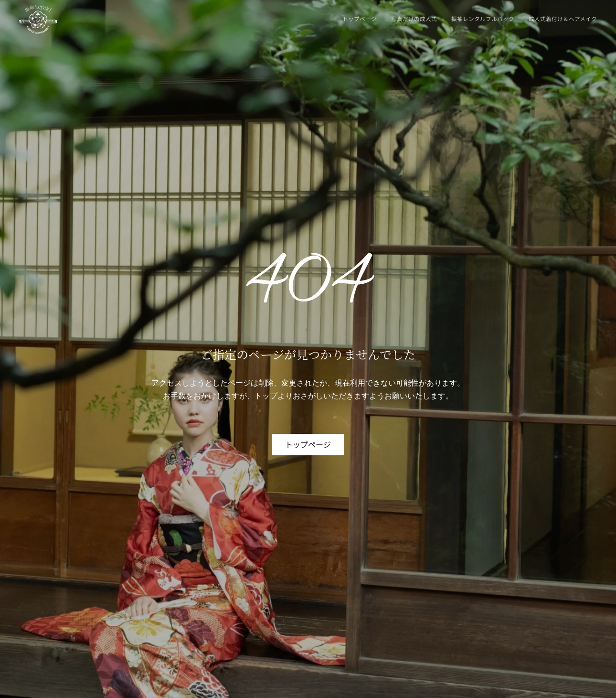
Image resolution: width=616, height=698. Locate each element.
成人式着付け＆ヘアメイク (563, 19)
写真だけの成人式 (414, 19)
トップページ (360, 19)
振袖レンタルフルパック (483, 19)
